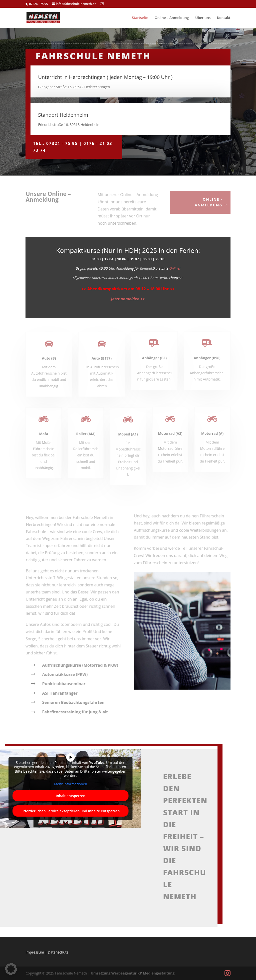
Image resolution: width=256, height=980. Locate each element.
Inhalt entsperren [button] (70, 796)
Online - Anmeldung (208, 202)
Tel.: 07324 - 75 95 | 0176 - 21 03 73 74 (72, 147)
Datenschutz (58, 952)
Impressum (35, 952)
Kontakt (224, 18)
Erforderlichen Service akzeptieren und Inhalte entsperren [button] (71, 811)
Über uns (203, 18)
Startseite (140, 18)
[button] (11, 969)
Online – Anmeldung (172, 18)
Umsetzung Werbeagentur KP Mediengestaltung (133, 973)
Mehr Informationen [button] (70, 784)
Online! (175, 268)
